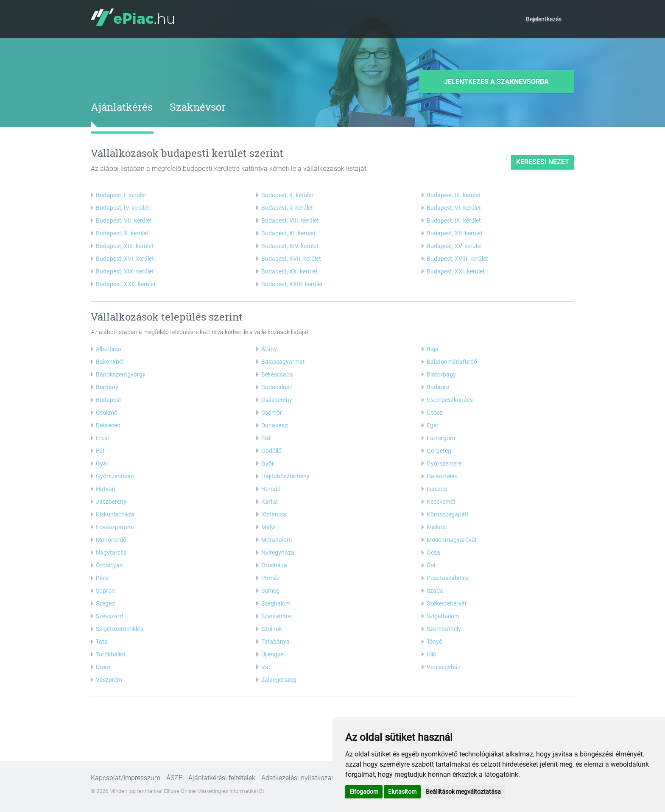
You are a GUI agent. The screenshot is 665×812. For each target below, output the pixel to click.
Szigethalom (443, 616)
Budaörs (438, 387)
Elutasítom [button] (402, 792)
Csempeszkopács (450, 400)
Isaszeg (437, 489)
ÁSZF (174, 778)
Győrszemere (444, 463)
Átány (269, 349)
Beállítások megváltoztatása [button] (463, 792)
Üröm (103, 667)
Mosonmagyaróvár (452, 540)
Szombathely (444, 629)
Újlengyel (273, 654)
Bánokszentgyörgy (121, 374)
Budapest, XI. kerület (288, 233)
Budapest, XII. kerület (455, 233)
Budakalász (277, 387)
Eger (433, 425)
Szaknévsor (198, 107)
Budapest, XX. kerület (289, 271)
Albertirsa (109, 349)
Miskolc (437, 527)
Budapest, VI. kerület (454, 208)
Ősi (431, 565)
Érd (266, 438)
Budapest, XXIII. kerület (292, 284)
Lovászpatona (115, 527)
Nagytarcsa (111, 552)
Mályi (268, 527)
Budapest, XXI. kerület (456, 271)
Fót (100, 451)
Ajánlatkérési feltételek (222, 778)
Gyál (102, 463)
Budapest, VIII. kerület (290, 220)
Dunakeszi (275, 425)
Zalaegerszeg (279, 680)
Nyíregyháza (278, 552)
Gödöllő (271, 451)
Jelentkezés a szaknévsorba (496, 82)
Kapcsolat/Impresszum (126, 778)
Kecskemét (441, 502)
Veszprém (109, 680)
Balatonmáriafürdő (452, 362)
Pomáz (271, 578)
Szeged (105, 603)
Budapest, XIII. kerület (125, 246)
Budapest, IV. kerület (123, 208)
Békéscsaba (277, 374)
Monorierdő (111, 540)
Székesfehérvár (447, 603)
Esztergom (441, 438)
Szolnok (272, 629)
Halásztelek (442, 476)
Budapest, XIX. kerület (125, 271)
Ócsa (433, 552)
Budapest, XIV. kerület (290, 246)
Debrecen (108, 425)
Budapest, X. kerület (122, 233)
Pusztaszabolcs (448, 578)
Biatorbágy (441, 374)
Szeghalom (276, 603)
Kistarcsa (274, 514)
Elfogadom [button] (364, 792)
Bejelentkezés (544, 19)
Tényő (434, 642)
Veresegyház (444, 667)
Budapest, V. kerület (287, 208)
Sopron (105, 591)
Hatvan (106, 489)
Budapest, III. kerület (454, 195)
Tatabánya (275, 642)
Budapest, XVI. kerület (125, 259)
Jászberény (111, 502)
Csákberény (277, 400)
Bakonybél (110, 362)
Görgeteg (439, 451)
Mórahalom (277, 540)
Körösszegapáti (447, 514)
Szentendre (276, 616)
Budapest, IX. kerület (454, 220)
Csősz (435, 413)
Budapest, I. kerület (121, 195)
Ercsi (102, 438)
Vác (266, 667)
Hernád (271, 489)
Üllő (432, 654)
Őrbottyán (109, 565)
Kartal (269, 502)
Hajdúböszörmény (285, 476)
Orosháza (274, 565)
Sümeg (270, 591)
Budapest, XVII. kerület (291, 259)
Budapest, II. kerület (287, 195)
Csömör (272, 413)
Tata (102, 642)
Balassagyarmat (283, 362)
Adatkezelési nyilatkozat (298, 778)
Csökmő (107, 413)
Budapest (109, 400)
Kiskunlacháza (115, 514)
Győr (268, 463)
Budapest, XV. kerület (454, 246)
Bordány (107, 387)
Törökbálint (111, 654)
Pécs (102, 578)
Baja (433, 349)
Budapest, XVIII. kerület (457, 259)
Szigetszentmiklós (120, 629)
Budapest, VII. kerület (124, 220)
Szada (435, 591)
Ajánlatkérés (122, 107)
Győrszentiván (115, 476)
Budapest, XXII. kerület (126, 284)
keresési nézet (543, 162)
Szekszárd (109, 616)
